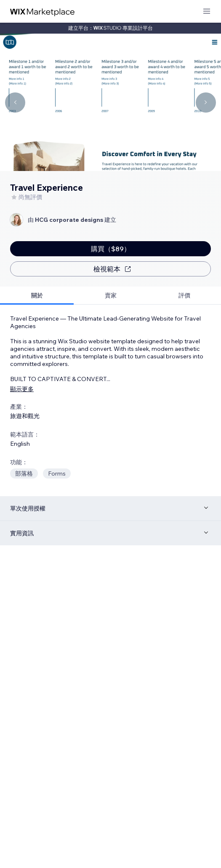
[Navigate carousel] (15, 103)
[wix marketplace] (43, 12)
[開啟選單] (207, 12)
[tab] (37, 296)
